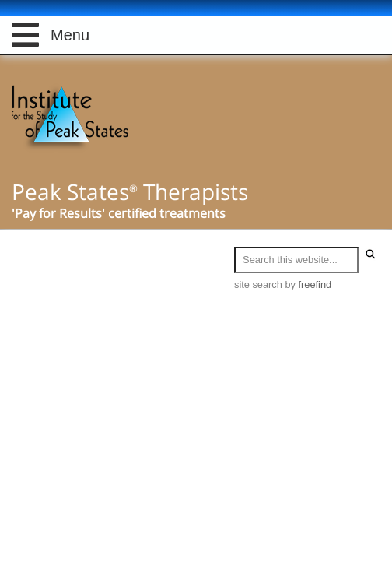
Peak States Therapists (130, 191)
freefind (315, 284)
